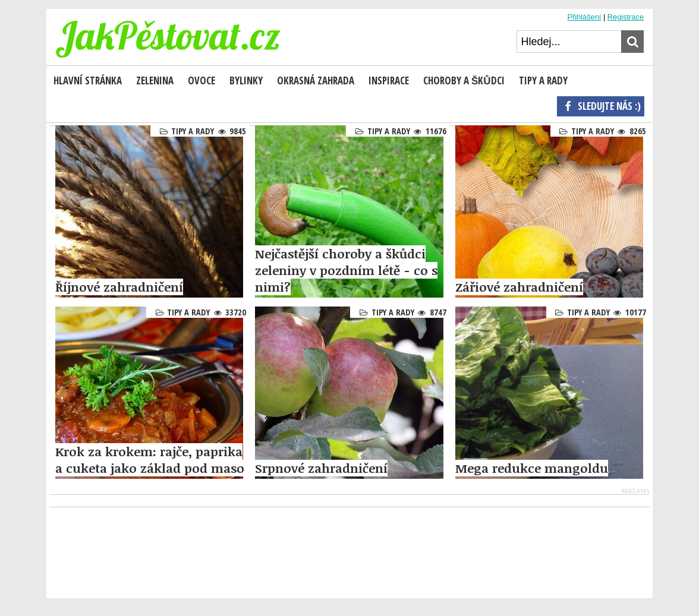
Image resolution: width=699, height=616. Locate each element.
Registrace (626, 17)
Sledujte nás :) (601, 106)
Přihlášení (584, 17)
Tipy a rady (193, 131)
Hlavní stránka (88, 80)
